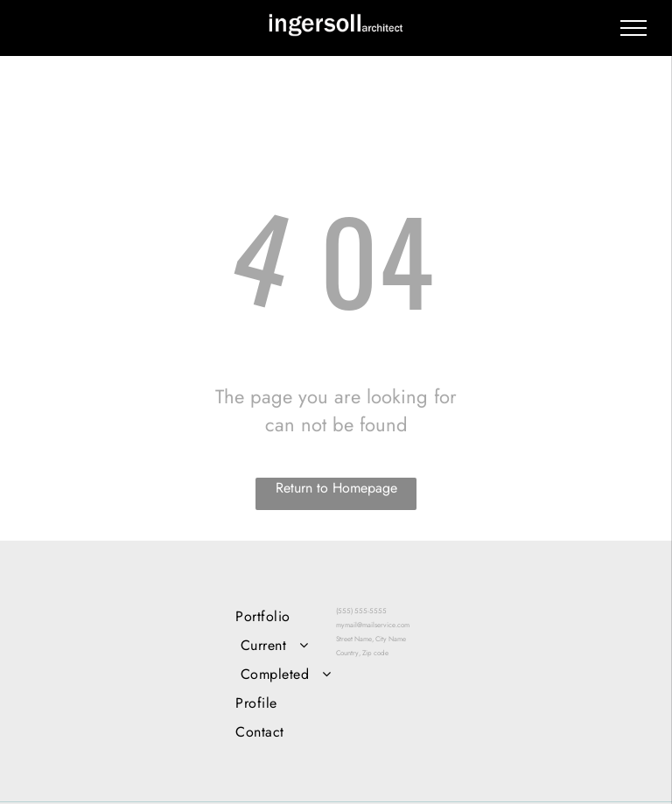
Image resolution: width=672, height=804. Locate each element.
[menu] (633, 28)
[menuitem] (286, 616)
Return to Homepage (336, 488)
